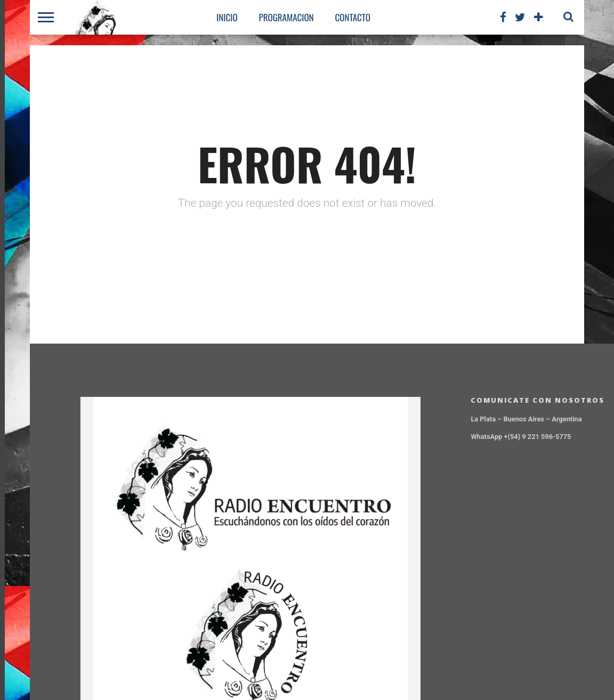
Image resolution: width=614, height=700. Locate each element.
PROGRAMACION (286, 17)
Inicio (227, 17)
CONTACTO (353, 17)
